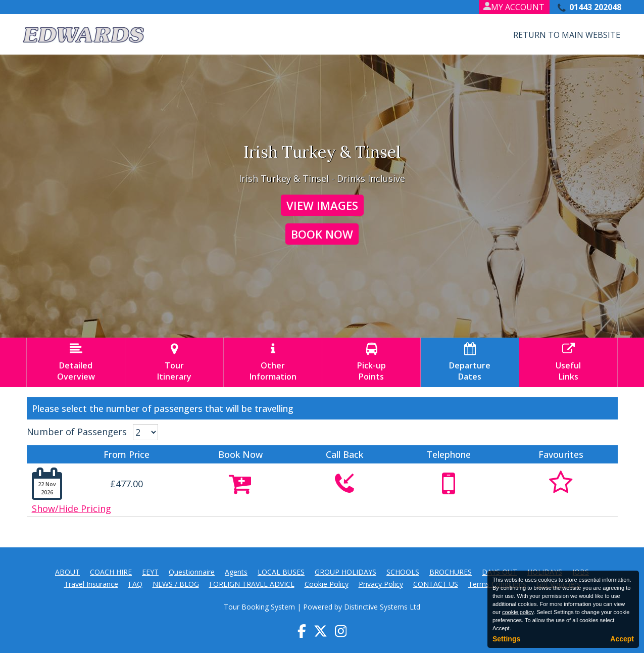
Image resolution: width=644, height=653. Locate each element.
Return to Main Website (567, 35)
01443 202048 (595, 7)
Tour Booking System (259, 607)
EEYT (150, 572)
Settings (506, 639)
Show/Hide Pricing (71, 508)
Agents (236, 572)
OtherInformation (273, 362)
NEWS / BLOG (176, 584)
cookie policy (518, 612)
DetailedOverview (76, 362)
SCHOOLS (403, 572)
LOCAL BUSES (281, 572)
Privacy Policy (381, 584)
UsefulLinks (568, 362)
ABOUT (67, 572)
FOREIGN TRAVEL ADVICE (252, 584)
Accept (622, 639)
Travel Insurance (91, 584)
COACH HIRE (111, 572)
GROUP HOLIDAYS (345, 572)
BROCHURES (451, 572)
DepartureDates (470, 362)
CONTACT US (436, 584)
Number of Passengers (77, 432)
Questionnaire (192, 572)
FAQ (135, 584)
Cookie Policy (327, 584)
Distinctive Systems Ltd (382, 607)
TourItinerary (174, 362)
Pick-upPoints (371, 362)
